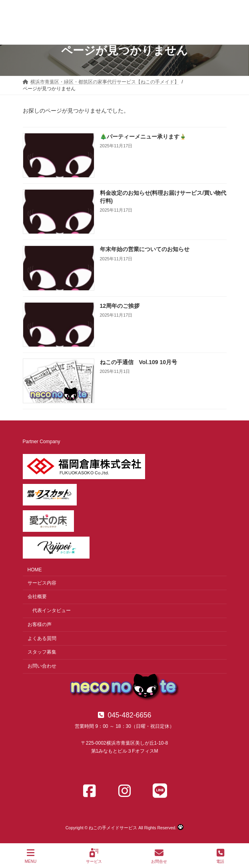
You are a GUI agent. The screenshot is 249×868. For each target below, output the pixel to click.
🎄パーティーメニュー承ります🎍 (143, 137)
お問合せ (159, 856)
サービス (94, 856)
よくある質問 (42, 638)
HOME (35, 570)
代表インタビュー (52, 610)
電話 (220, 856)
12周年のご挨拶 (120, 305)
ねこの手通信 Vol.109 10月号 (138, 362)
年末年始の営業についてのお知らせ (144, 249)
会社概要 (37, 597)
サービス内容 (42, 583)
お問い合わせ (42, 666)
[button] (125, 715)
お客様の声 (40, 624)
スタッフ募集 (42, 652)
